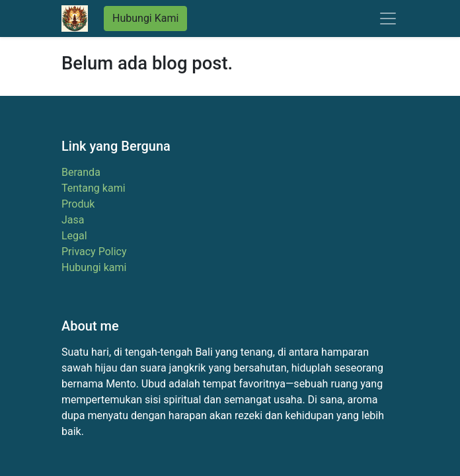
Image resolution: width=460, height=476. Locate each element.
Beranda (81, 172)
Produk (78, 204)
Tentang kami (94, 188)
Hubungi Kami (145, 18)
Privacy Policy (94, 252)
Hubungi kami (94, 267)
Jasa (73, 220)
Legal (74, 236)
